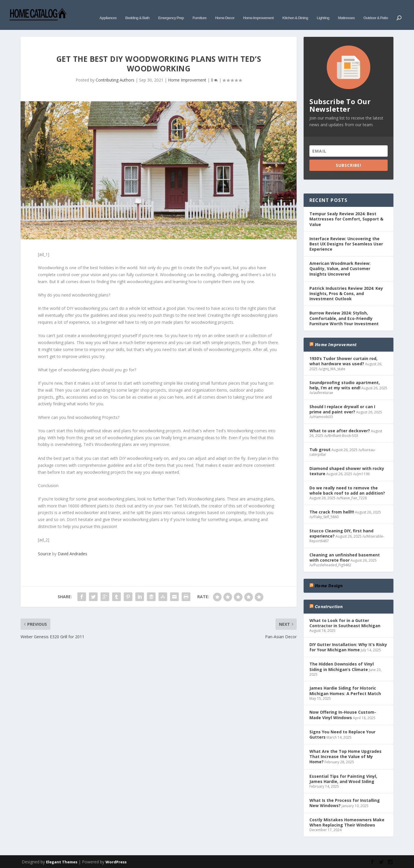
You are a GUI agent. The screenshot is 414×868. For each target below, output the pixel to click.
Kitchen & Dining (295, 11)
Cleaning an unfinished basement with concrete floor (345, 555)
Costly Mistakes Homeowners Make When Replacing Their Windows (347, 820)
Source (44, 552)
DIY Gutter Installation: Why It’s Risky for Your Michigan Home (348, 645)
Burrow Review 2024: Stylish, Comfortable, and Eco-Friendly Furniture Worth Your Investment (344, 316)
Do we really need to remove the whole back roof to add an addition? (347, 488)
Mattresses (346, 11)
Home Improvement (258, 11)
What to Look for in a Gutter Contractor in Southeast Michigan (345, 621)
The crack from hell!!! (332, 510)
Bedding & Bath (137, 11)
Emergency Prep (171, 11)
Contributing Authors (115, 78)
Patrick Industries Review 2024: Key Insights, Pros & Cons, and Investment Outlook (346, 291)
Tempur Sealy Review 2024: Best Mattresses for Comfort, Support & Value (346, 217)
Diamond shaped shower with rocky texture (347, 469)
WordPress (116, 860)
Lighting (323, 11)
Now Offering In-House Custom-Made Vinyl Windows (343, 713)
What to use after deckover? (340, 429)
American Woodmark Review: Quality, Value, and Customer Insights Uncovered (340, 267)
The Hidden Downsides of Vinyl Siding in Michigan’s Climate (342, 665)
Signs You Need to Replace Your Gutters (342, 732)
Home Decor (225, 11)
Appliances (108, 11)
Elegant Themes (62, 860)
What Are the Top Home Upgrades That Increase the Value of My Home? (345, 754)
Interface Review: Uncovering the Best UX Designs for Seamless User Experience (346, 242)
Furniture (199, 11)
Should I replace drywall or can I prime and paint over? (342, 407)
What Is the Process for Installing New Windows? (345, 801)
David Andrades (72, 552)
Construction (329, 605)
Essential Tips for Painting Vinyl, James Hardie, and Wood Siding (343, 777)
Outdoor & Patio (376, 11)
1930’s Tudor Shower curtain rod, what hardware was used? (343, 359)
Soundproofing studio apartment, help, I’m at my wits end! (345, 383)
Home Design (329, 584)
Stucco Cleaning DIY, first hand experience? (341, 531)
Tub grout (320, 447)
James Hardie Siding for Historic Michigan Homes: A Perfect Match (345, 689)
